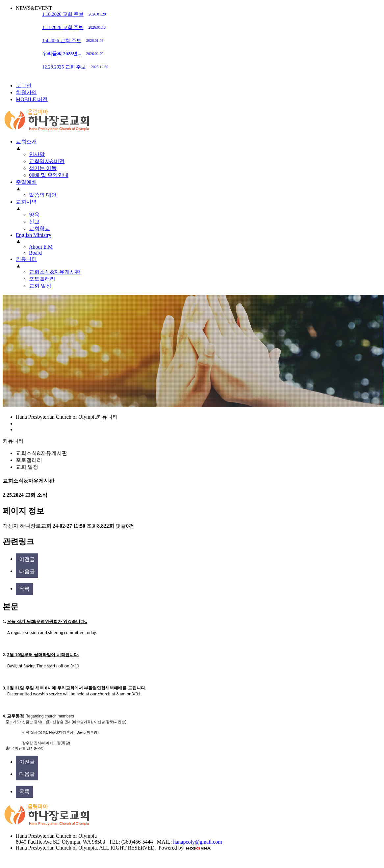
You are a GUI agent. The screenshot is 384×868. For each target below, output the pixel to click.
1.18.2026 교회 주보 (74, 14)
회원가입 (26, 92)
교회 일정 (27, 467)
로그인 (24, 85)
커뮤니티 (26, 259)
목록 (24, 589)
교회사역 (26, 202)
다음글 (27, 571)
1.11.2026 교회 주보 (74, 27)
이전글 (27, 559)
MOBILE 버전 (32, 99)
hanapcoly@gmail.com (197, 842)
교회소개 (26, 141)
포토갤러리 (29, 460)
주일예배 (26, 182)
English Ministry (34, 235)
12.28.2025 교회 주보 (75, 67)
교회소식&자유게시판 (41, 453)
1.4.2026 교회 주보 (73, 41)
